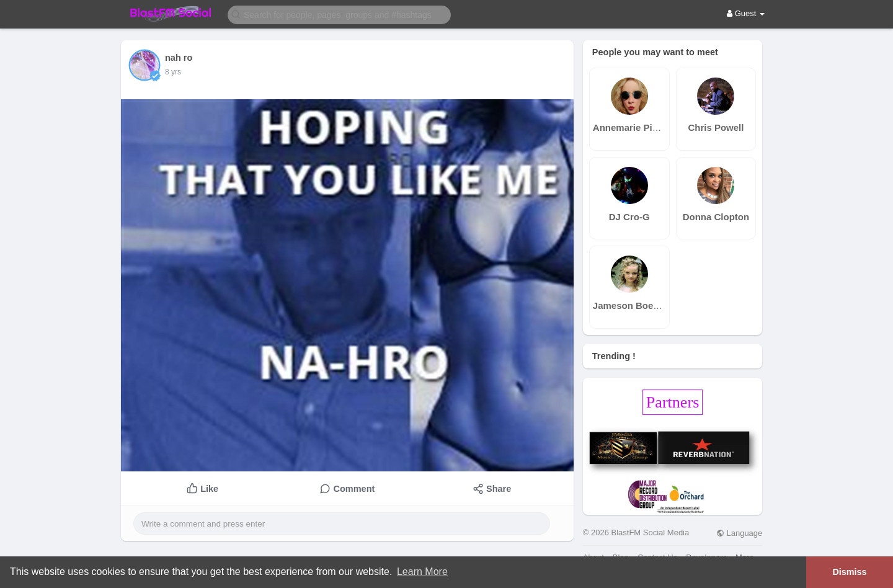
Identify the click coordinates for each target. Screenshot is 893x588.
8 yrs (173, 72)
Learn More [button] (422, 572)
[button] (339, 14)
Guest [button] (746, 13)
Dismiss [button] (849, 572)
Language (739, 533)
